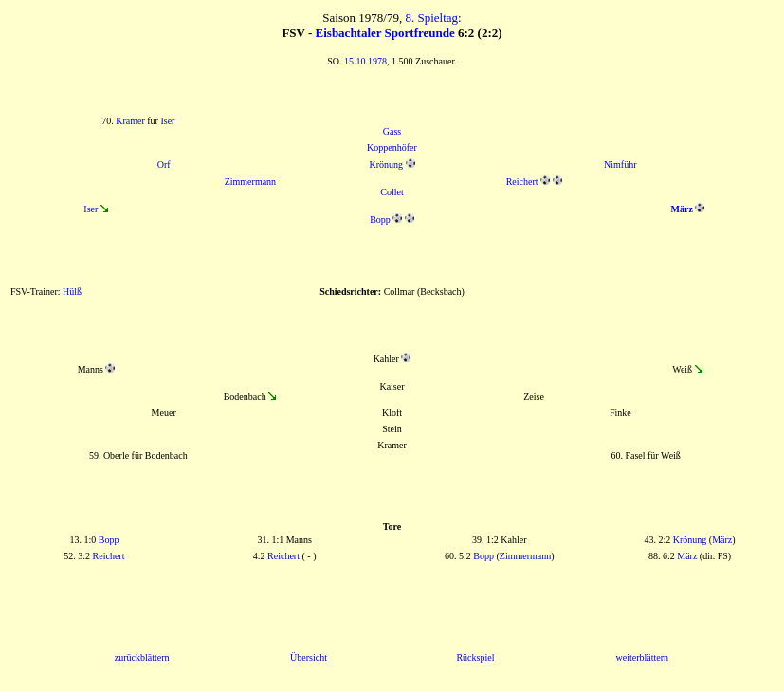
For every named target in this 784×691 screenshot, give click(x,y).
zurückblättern (142, 657)
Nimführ (620, 164)
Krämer (130, 121)
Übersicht (309, 657)
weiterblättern (643, 657)
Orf (164, 164)
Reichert (522, 182)
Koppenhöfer (392, 147)
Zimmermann (250, 182)
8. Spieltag (431, 18)
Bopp (380, 219)
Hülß (72, 291)
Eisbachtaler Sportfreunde (385, 33)
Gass (392, 131)
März (722, 540)
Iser (167, 121)
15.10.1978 (365, 61)
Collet (392, 192)
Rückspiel (475, 657)
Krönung (386, 164)
